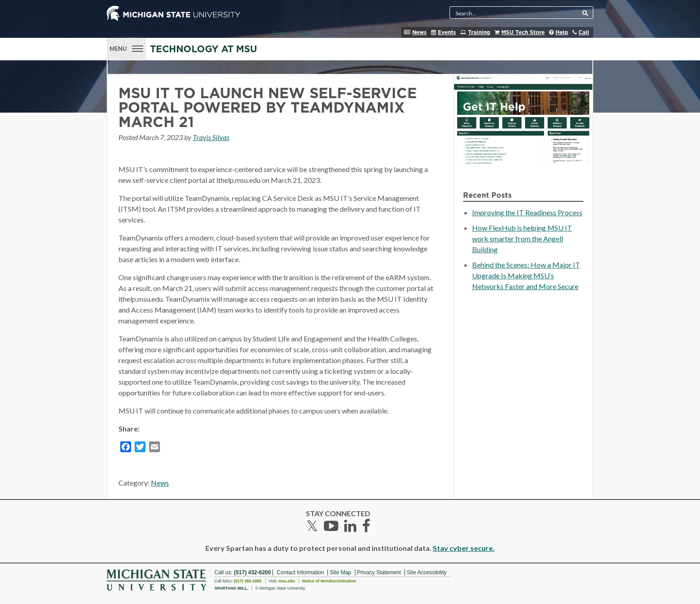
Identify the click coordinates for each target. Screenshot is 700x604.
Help (562, 32)
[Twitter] (140, 448)
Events (447, 32)
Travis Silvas (211, 137)
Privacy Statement (379, 572)
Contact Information (300, 572)
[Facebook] (126, 448)
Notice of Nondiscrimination (329, 581)
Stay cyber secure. (464, 548)
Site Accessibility (427, 572)
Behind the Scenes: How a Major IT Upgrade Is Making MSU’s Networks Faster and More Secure (526, 275)
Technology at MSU (204, 49)
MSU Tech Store (523, 32)
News (419, 32)
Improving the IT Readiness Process (527, 212)
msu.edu (287, 581)
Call (584, 32)
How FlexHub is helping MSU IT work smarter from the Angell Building (522, 238)
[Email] (155, 448)
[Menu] (126, 48)
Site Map (340, 572)
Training (479, 32)
